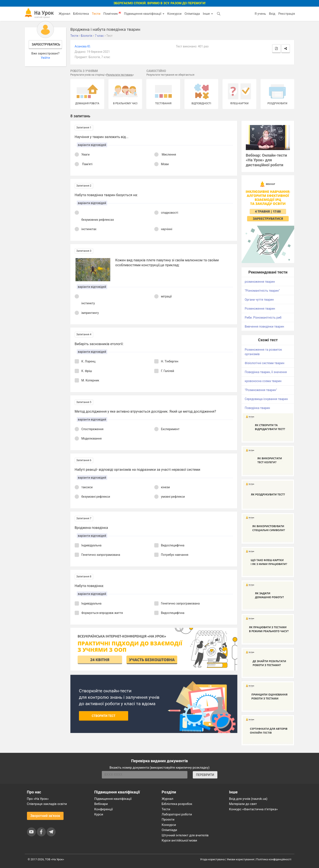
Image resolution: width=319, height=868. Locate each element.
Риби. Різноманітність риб (263, 318)
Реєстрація (287, 14)
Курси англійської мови (180, 840)
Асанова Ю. (83, 46)
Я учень (260, 14)
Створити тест (104, 716)
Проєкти (168, 819)
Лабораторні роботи (177, 814)
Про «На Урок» (38, 799)
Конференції (104, 809)
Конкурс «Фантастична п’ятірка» (253, 809)
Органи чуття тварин (259, 300)
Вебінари (101, 804)
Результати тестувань (119, 75)
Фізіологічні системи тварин (265, 363)
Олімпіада (192, 14)
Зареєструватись (46, 44)
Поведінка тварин (257, 408)
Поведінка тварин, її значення (266, 372)
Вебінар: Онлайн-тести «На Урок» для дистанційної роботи (266, 160)
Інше (208, 14)
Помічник (112, 13)
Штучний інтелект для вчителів (185, 835)
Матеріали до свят (243, 804)
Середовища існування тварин (266, 399)
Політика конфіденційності (274, 859)
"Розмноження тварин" (261, 390)
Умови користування (240, 859)
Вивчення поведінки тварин (264, 327)
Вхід (272, 14)
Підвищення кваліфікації (144, 14)
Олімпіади (169, 830)
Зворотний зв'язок (45, 816)
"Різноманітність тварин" (262, 291)
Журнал (64, 14)
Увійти (45, 58)
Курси (99, 814)
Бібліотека (81, 14)
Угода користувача (212, 859)
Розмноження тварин (260, 309)
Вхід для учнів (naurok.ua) (248, 799)
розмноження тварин (260, 282)
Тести (96, 14)
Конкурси (174, 14)
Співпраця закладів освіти (47, 804)
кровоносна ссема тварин (263, 381)
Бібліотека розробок (177, 804)
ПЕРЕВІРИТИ (205, 775)
